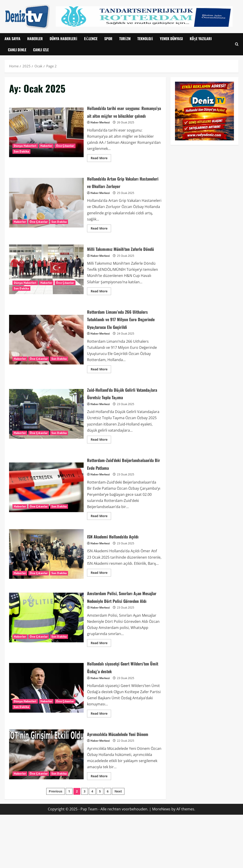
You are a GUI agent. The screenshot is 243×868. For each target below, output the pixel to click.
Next (118, 845)
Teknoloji (145, 39)
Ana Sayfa (12, 39)
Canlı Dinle (17, 50)
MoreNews (161, 863)
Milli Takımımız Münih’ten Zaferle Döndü (46, 281)
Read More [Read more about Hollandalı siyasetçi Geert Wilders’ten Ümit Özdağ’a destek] (101, 758)
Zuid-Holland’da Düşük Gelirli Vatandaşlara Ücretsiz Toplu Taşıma (46, 441)
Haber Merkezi (100, 130)
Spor (108, 39)
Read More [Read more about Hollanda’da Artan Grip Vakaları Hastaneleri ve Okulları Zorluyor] (101, 235)
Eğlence (91, 39)
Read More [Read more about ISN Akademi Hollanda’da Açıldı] (101, 610)
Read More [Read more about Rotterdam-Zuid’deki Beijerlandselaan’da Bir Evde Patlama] (101, 553)
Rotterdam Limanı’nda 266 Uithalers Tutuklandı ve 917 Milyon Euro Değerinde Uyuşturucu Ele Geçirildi (46, 359)
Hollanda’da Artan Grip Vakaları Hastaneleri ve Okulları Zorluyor (46, 210)
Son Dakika (21, 155)
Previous (56, 845)
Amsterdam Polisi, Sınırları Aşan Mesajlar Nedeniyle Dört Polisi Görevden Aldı (46, 659)
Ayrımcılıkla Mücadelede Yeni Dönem (46, 804)
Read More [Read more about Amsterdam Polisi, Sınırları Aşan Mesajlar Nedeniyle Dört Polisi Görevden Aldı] (101, 688)
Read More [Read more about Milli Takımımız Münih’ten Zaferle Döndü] (101, 306)
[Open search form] (237, 44)
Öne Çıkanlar (65, 150)
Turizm (125, 39)
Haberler (35, 39)
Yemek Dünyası (171, 39)
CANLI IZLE (41, 50)
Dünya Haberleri (63, 39)
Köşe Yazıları (201, 39)
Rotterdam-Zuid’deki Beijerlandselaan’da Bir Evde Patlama (46, 522)
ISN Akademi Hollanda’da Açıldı (46, 592)
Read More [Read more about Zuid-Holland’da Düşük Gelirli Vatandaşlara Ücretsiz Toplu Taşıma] (101, 469)
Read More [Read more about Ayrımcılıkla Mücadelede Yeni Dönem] (101, 829)
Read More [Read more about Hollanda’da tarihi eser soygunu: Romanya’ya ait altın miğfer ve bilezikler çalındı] (101, 165)
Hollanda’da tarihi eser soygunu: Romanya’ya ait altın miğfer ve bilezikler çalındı (46, 136)
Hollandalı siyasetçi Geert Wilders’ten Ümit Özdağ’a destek (46, 733)
